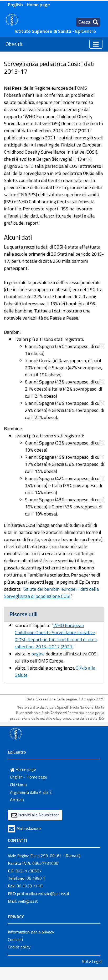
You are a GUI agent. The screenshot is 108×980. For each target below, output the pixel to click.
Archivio (17, 800)
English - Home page (29, 5)
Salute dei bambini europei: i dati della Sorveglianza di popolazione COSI (51, 593)
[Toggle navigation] (88, 22)
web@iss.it (28, 901)
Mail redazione (29, 828)
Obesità (14, 44)
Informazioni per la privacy (31, 932)
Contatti (15, 939)
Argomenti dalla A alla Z (31, 792)
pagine (38, 654)
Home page (23, 769)
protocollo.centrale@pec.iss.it (43, 893)
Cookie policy (19, 947)
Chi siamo (18, 785)
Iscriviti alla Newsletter (38, 815)
